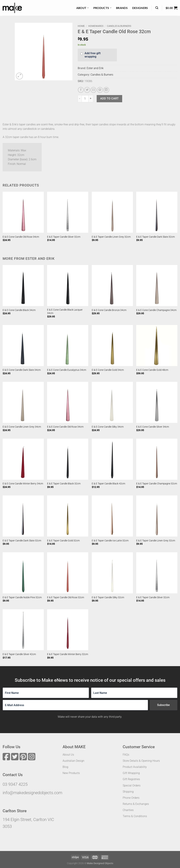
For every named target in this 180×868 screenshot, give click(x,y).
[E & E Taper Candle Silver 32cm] (68, 212)
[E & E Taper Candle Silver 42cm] (23, 630)
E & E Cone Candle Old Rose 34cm (21, 237)
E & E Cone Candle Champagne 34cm (156, 310)
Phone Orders (131, 798)
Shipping (128, 792)
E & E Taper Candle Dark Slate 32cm (155, 237)
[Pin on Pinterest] (100, 90)
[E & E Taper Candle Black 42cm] (112, 459)
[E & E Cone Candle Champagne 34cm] (157, 286)
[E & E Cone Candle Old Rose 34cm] (23, 212)
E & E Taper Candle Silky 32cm (108, 597)
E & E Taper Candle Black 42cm (108, 484)
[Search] (157, 8)
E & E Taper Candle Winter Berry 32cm (68, 654)
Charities (128, 810)
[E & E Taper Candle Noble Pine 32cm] (23, 573)
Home (81, 26)
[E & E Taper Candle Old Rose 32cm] (68, 573)
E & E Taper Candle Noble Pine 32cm (22, 597)
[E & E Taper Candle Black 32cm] (68, 459)
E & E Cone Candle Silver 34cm (153, 427)
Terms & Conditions (135, 816)
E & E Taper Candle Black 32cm (64, 484)
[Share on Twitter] (87, 90)
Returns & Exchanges (136, 804)
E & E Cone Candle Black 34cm (19, 310)
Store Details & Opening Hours (141, 761)
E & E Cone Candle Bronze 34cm (109, 310)
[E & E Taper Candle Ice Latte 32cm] (112, 516)
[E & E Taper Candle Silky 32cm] (112, 573)
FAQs (126, 755)
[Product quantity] (85, 99)
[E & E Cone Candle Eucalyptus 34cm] (68, 346)
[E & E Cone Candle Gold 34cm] (112, 346)
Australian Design (73, 761)
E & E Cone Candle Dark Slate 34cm (22, 370)
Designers (140, 8)
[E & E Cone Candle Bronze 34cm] (112, 286)
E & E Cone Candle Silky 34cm (108, 427)
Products (102, 8)
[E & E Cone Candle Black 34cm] (23, 286)
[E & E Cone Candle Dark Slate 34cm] (23, 346)
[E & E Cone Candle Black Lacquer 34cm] (68, 286)
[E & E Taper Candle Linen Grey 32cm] (112, 212)
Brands (122, 8)
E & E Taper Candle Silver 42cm (19, 654)
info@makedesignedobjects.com (32, 793)
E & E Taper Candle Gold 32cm (63, 541)
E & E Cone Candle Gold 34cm (108, 370)
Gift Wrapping (131, 773)
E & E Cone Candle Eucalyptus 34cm (67, 370)
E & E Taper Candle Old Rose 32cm (66, 597)
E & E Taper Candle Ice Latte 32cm (110, 541)
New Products (71, 773)
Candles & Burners (119, 26)
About (83, 8)
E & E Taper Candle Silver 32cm (64, 237)
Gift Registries (131, 779)
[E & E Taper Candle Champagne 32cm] (157, 459)
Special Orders (132, 785)
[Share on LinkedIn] (106, 90)
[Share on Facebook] (81, 90)
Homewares (96, 26)
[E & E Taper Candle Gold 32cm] (68, 516)
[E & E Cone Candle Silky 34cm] (112, 402)
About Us (68, 755)
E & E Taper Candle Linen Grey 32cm (111, 237)
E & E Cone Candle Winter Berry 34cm (23, 484)
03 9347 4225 (15, 784)
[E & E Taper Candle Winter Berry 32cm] (68, 630)
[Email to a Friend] (93, 90)
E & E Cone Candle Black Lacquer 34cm (65, 311)
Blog (65, 767)
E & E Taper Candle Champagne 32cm (157, 484)
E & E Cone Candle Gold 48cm (152, 370)
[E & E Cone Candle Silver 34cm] (157, 402)
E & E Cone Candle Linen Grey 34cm (22, 427)
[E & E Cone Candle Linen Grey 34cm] (23, 402)
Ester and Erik (95, 68)
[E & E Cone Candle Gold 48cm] (157, 346)
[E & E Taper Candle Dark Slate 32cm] (157, 212)
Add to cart (109, 98)
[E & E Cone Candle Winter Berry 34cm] (23, 459)
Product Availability (135, 767)
